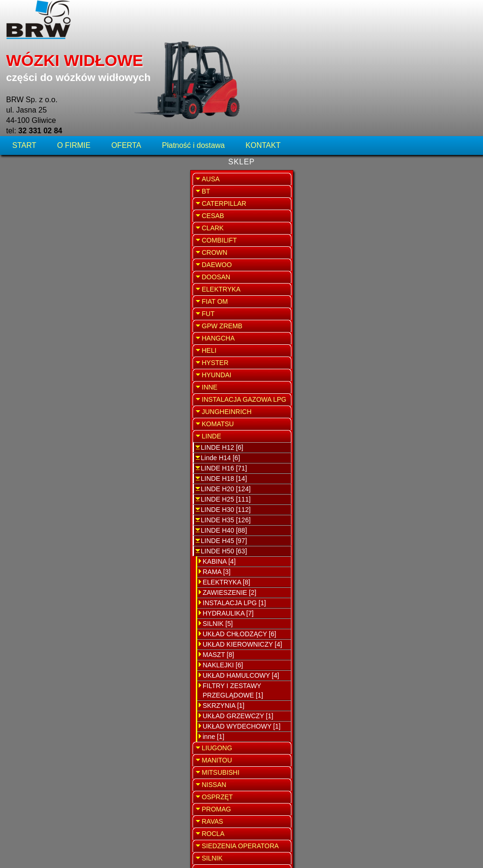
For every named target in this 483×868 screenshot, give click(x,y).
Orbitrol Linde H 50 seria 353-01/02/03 (241, 182)
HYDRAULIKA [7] (44, 535)
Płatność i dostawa (193, 63)
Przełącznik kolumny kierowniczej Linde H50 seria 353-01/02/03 (241, 290)
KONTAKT (263, 63)
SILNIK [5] (34, 546)
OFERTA (126, 63)
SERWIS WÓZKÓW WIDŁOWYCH (426, 191)
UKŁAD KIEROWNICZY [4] (59, 567)
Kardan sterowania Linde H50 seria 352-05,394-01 (241, 236)
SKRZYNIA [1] (40, 628)
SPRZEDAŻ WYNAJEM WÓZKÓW (426, 243)
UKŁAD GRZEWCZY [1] (54, 638)
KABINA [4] (35, 484)
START (25, 63)
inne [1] (30, 659)
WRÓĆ (355, 93)
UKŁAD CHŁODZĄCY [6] (56, 556)
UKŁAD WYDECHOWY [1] (58, 649)
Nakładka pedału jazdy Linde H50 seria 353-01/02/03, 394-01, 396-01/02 (243, 127)
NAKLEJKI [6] (39, 587)
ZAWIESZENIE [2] (46, 515)
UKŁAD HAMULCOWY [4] (57, 598)
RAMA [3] (33, 494)
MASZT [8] (35, 577)
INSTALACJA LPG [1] (50, 525)
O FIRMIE (74, 63)
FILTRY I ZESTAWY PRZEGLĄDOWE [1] (49, 613)
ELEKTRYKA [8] (43, 504)
